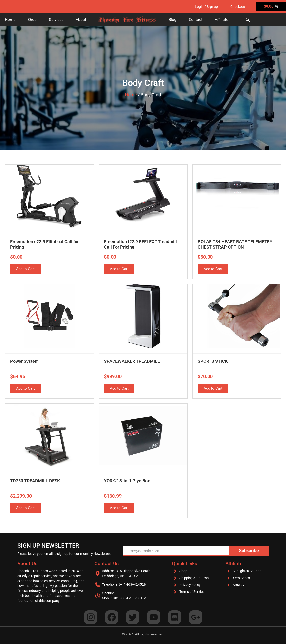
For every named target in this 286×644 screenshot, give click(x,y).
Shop (32, 20)
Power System (24, 361)
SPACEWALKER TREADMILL (132, 361)
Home (10, 20)
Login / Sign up (206, 7)
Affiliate (221, 20)
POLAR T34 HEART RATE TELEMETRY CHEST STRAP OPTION (235, 244)
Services (56, 20)
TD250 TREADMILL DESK (35, 481)
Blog (172, 20)
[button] (248, 20)
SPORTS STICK (213, 361)
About (81, 20)
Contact (196, 20)
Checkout (238, 7)
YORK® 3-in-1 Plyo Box (127, 481)
